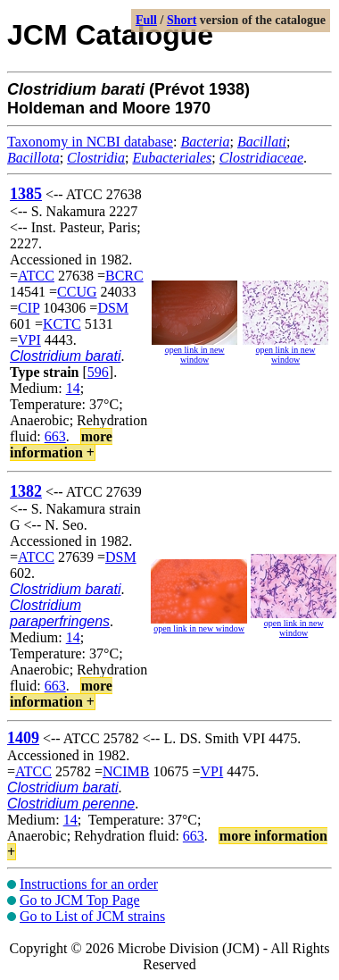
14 (73, 388)
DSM (113, 308)
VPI (29, 340)
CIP (29, 308)
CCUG (77, 292)
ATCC (36, 276)
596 (98, 372)
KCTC (62, 324)
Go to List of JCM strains (92, 916)
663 (55, 436)
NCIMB (126, 771)
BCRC (124, 276)
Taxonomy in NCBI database (90, 142)
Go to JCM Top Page (80, 900)
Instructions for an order (89, 884)
